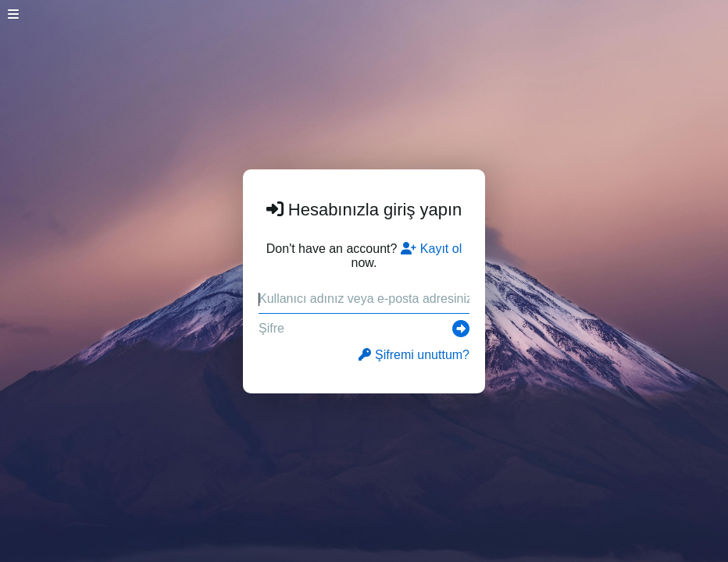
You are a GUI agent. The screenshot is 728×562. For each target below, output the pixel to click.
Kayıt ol (431, 249)
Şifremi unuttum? (414, 355)
